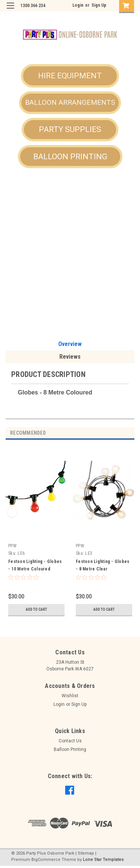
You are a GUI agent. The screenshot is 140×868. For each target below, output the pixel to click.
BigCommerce (46, 860)
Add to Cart (36, 609)
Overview (70, 344)
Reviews (70, 357)
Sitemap (86, 853)
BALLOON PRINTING (70, 157)
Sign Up (99, 5)
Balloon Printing (70, 749)
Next (130, 433)
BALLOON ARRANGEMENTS (70, 102)
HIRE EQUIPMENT (70, 76)
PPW (12, 546)
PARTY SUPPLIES (70, 129)
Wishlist (70, 696)
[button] (70, 76)
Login (78, 5)
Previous (120, 433)
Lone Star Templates (103, 860)
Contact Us (70, 741)
